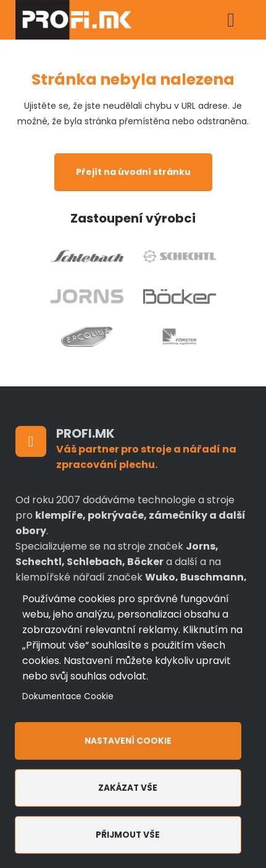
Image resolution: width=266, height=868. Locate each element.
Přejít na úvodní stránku (133, 172)
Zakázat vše (128, 788)
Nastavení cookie (128, 741)
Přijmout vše (128, 835)
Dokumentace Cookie (68, 696)
